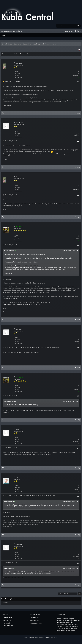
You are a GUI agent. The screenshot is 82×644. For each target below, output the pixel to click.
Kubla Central (8, 44)
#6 (78, 396)
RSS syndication (9, 626)
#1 (78, 82)
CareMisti (19, 544)
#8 (78, 496)
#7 (78, 448)
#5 (78, 348)
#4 (78, 245)
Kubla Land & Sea (36, 623)
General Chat (27, 44)
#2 (78, 142)
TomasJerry (20, 329)
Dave (18, 477)
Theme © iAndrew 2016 (32, 637)
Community (18, 44)
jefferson (19, 429)
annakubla (19, 123)
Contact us (7, 620)
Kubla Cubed (34, 618)
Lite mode (7, 623)
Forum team (7, 618)
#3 (78, 196)
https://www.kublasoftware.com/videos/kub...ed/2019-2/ (22, 304)
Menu (4, 35)
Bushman (19, 63)
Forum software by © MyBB (49, 637)
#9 (78, 563)
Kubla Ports (34, 620)
